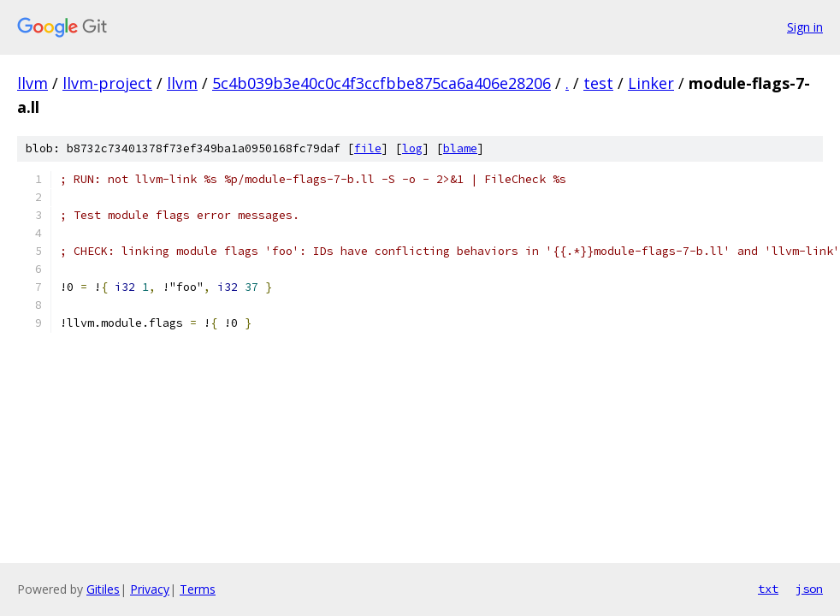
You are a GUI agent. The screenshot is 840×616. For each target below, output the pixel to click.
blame (460, 148)
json (809, 589)
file (368, 148)
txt (768, 589)
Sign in (805, 27)
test (598, 83)
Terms (198, 589)
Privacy (150, 589)
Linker (651, 83)
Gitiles (103, 589)
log (412, 148)
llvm (33, 83)
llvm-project (107, 83)
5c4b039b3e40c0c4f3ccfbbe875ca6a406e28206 (382, 83)
